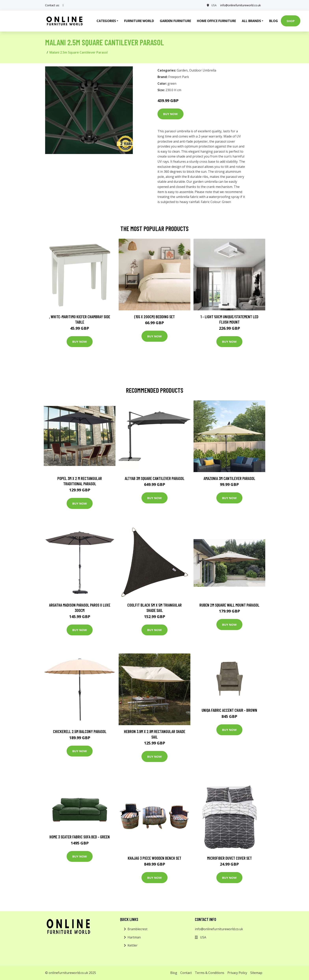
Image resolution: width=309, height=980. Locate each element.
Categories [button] (106, 21)
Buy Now (170, 114)
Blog (274, 21)
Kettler (133, 945)
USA (214, 5)
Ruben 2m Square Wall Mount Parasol (229, 605)
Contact (186, 973)
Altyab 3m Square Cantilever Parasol (155, 478)
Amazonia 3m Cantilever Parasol (229, 478)
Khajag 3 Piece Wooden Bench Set (154, 858)
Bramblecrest (137, 929)
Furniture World (139, 21)
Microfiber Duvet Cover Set (229, 858)
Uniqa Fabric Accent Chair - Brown (229, 710)
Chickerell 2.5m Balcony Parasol (80, 731)
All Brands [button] (251, 21)
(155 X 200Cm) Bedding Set (154, 317)
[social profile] (63, 5)
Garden (182, 70)
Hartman (134, 937)
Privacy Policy (237, 973)
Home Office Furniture (216, 21)
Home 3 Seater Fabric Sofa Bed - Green (80, 837)
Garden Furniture (175, 21)
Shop (291, 21)
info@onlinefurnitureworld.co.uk (241, 5)
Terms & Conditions (210, 973)
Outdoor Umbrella (203, 70)
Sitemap (256, 973)
